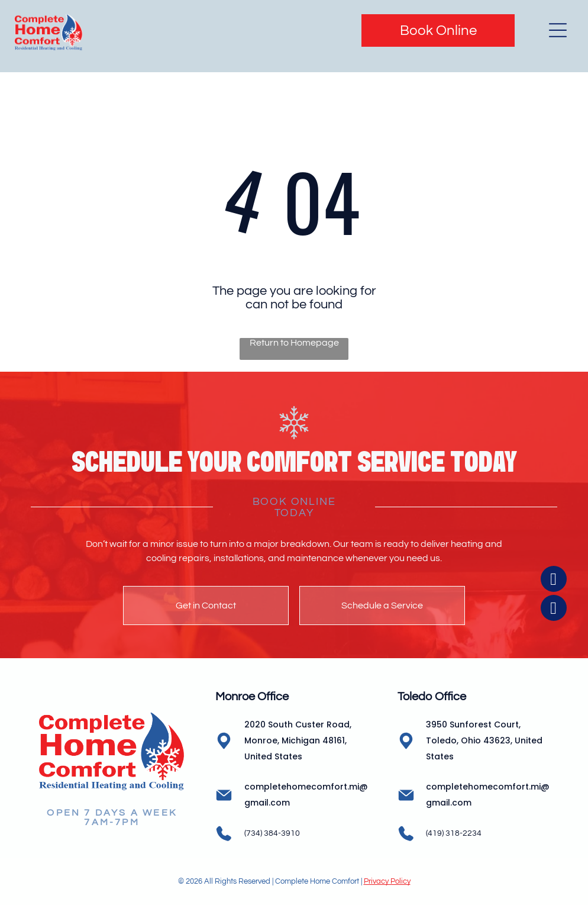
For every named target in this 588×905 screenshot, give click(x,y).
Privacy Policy (387, 881)
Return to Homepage (294, 343)
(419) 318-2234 (454, 833)
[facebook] (554, 838)
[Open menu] (558, 30)
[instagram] (554, 867)
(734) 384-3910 (272, 833)
